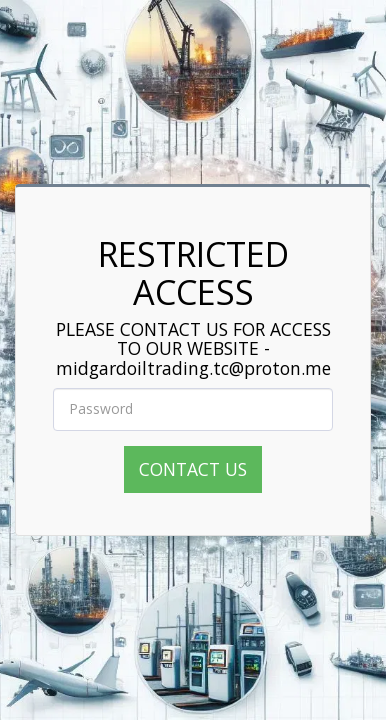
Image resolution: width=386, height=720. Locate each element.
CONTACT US (193, 469)
